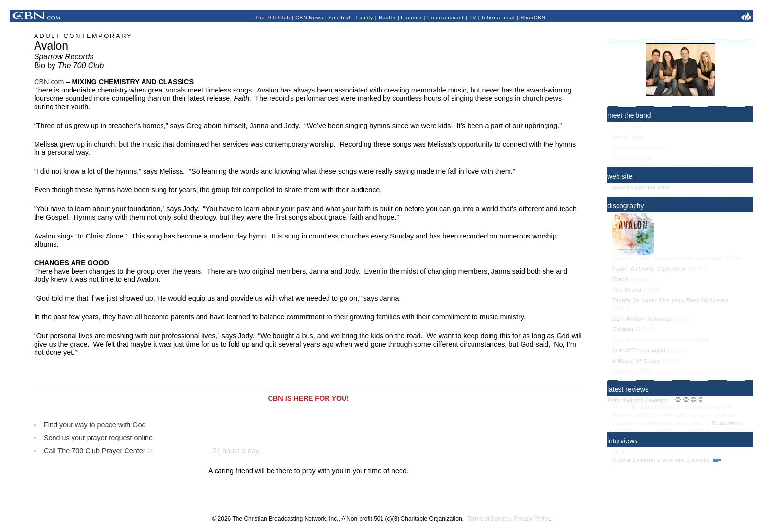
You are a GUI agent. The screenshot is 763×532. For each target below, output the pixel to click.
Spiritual (339, 18)
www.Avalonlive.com (641, 187)
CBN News (309, 18)
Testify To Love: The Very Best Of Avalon (670, 300)
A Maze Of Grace (637, 361)
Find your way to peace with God (95, 425)
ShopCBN (533, 18)
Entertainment (445, 18)
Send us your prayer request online (98, 438)
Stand (620, 279)
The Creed (628, 290)
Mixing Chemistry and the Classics (662, 460)
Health (387, 18)
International (498, 18)
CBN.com (49, 82)
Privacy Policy (531, 519)
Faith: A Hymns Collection (649, 269)
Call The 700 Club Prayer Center (95, 451)
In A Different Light (640, 350)
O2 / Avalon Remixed (643, 319)
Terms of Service (488, 519)
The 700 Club (272, 18)
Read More (728, 423)
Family (365, 18)
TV (473, 18)
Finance (411, 18)
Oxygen (624, 329)
